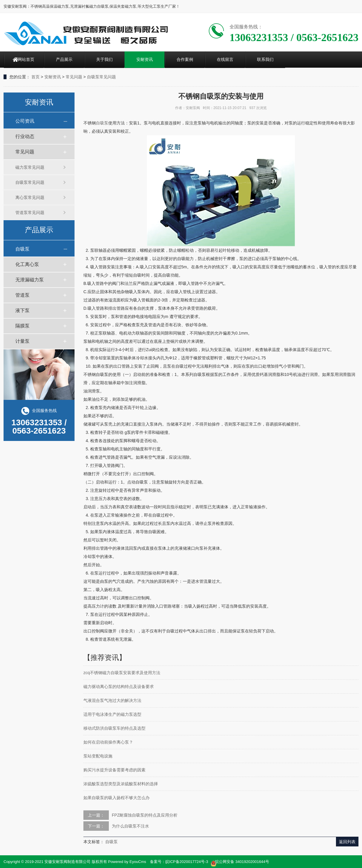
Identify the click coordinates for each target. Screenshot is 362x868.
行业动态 (25, 136)
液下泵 (22, 310)
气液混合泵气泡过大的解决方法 (112, 700)
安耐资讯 (145, 59)
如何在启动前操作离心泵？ (108, 742)
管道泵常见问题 (30, 212)
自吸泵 (22, 249)
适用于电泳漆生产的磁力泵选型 (112, 714)
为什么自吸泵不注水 (130, 826)
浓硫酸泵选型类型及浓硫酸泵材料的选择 (121, 784)
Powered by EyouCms (127, 862)
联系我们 (265, 59)
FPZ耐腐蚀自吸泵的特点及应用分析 (145, 815)
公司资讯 (25, 121)
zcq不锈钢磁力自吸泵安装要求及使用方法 (122, 673)
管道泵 (22, 295)
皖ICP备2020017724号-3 (187, 862)
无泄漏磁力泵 (30, 280)
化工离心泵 (27, 264)
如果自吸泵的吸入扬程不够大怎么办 (117, 798)
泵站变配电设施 (98, 756)
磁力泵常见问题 (30, 167)
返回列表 (347, 842)
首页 (35, 77)
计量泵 (22, 341)
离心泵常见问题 (30, 197)
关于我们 (104, 59)
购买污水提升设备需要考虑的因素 (114, 770)
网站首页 (26, 59)
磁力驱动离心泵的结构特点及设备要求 (119, 687)
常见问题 (74, 77)
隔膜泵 (22, 326)
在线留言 (225, 59)
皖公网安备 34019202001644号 (240, 862)
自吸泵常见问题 (101, 77)
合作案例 (185, 59)
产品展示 (64, 59)
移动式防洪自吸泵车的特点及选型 (114, 728)
